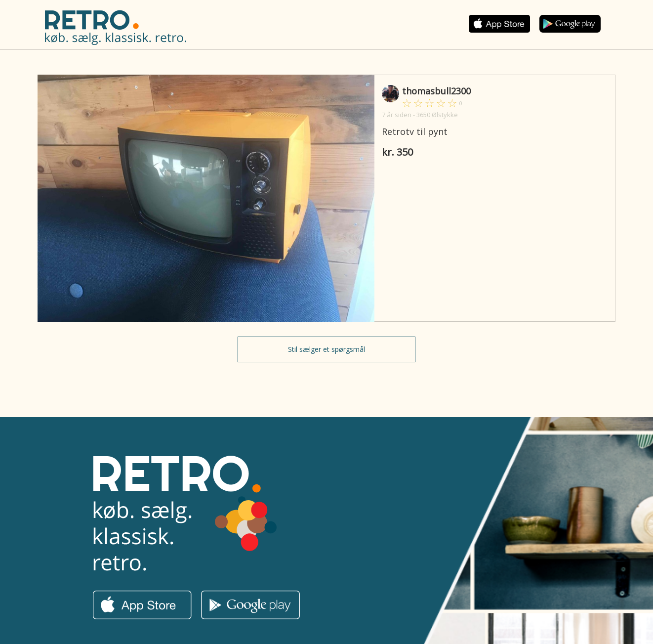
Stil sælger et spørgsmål (326, 349)
